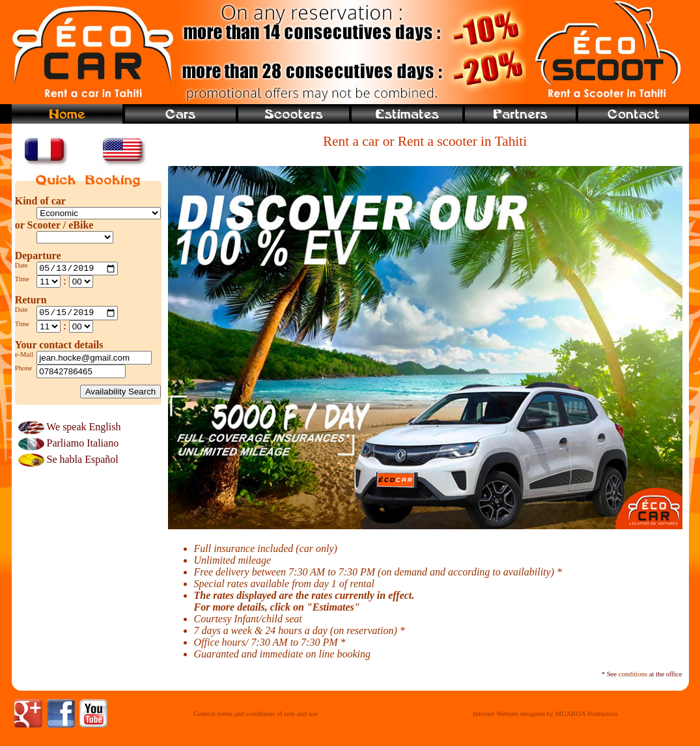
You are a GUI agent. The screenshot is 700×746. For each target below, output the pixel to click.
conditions (633, 674)
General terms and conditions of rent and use (256, 714)
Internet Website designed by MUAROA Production (545, 714)
